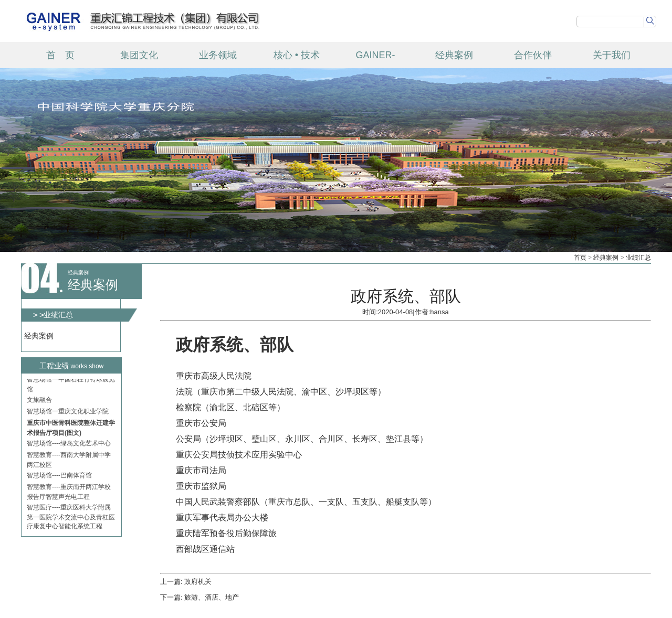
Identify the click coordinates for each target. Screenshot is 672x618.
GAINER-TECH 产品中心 (375, 59)
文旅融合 (39, 402)
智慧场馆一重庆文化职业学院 (68, 414)
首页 (580, 258)
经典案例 (454, 55)
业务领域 (218, 55)
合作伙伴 (533, 55)
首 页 (60, 55)
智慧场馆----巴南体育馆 (59, 478)
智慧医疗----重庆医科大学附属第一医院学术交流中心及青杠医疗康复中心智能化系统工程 (71, 519)
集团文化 (139, 55)
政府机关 (198, 582)
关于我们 (612, 55)
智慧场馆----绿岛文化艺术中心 (69, 446)
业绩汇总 (638, 258)
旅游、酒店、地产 (212, 597)
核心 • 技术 (297, 55)
